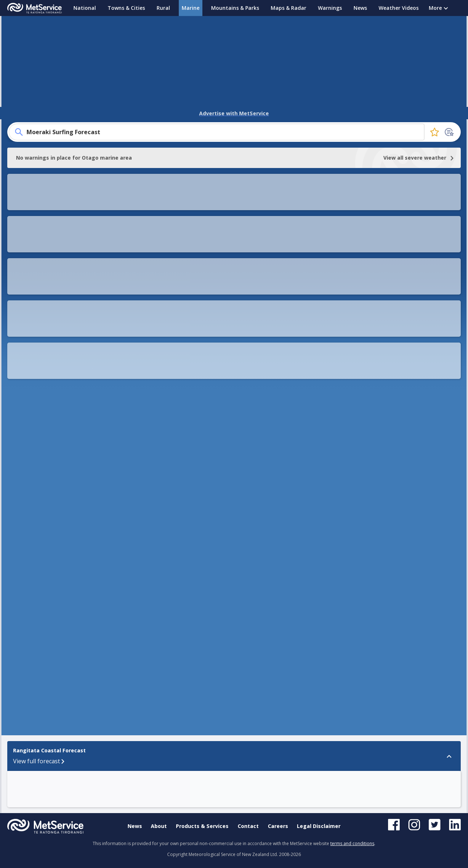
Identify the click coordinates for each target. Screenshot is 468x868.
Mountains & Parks (235, 8)
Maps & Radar (289, 8)
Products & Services (202, 826)
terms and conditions (352, 843)
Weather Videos (399, 8)
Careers (278, 826)
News (360, 8)
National (85, 8)
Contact (248, 826)
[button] (304, 572)
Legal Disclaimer (319, 826)
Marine (191, 8)
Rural (163, 8)
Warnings (330, 8)
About (159, 826)
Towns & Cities (126, 8)
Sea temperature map (62, 260)
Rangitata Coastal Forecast (33, 569)
